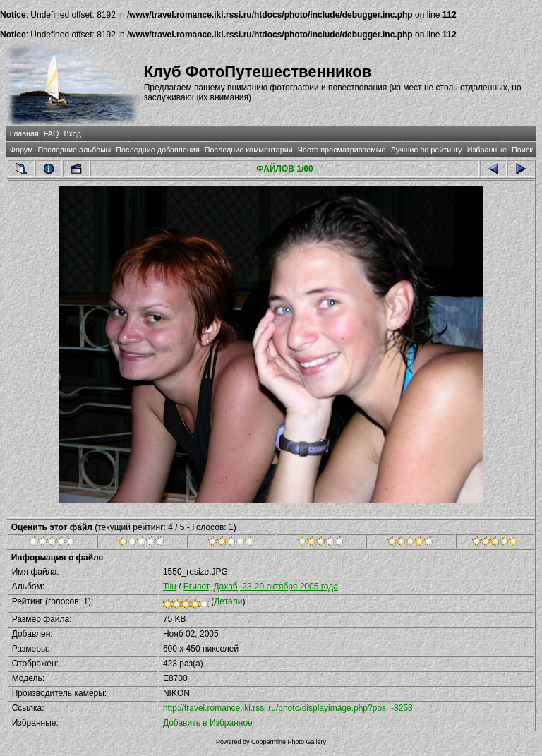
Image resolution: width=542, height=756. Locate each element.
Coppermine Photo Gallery (289, 742)
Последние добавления (157, 150)
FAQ (52, 133)
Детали (228, 601)
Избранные (487, 150)
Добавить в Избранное (208, 723)
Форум (22, 150)
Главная (24, 133)
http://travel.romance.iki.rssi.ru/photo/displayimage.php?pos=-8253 (288, 708)
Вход (72, 133)
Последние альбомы (74, 150)
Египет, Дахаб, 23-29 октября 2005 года (261, 587)
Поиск (522, 150)
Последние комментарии (249, 150)
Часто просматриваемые (342, 150)
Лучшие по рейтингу (427, 150)
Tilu (170, 587)
